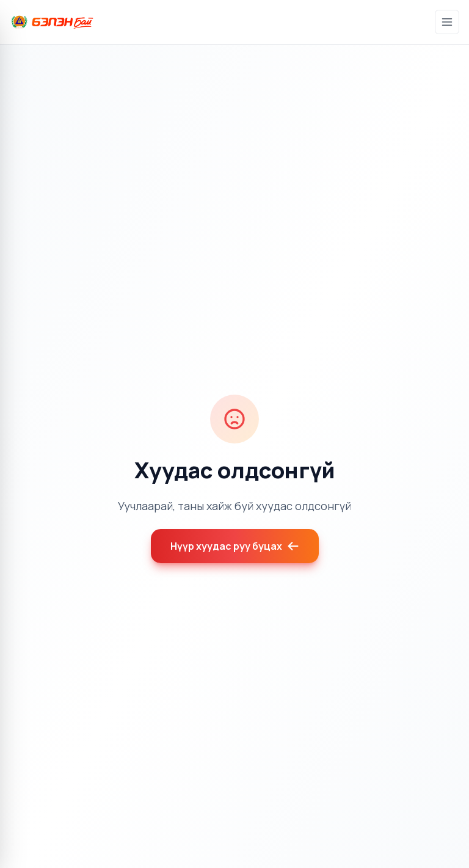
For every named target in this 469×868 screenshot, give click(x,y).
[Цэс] (447, 22)
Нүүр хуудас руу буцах (235, 546)
